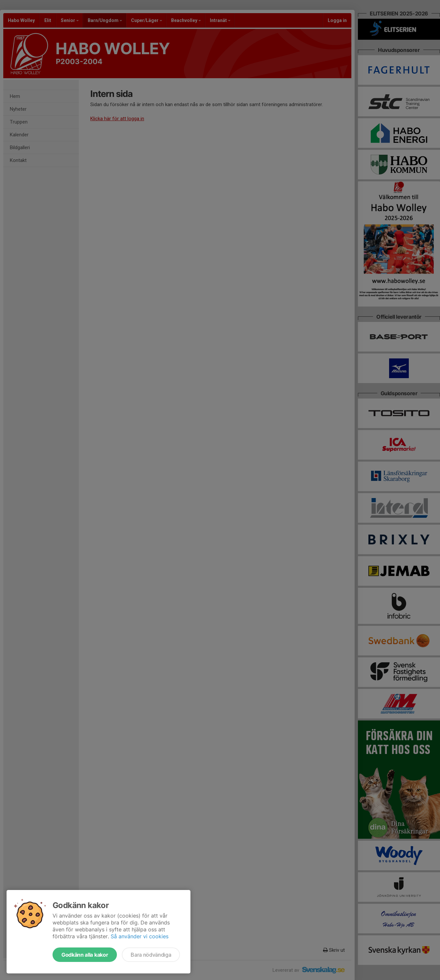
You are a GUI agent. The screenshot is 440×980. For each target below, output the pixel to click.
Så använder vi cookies (140, 936)
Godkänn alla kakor (85, 955)
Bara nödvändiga (151, 955)
